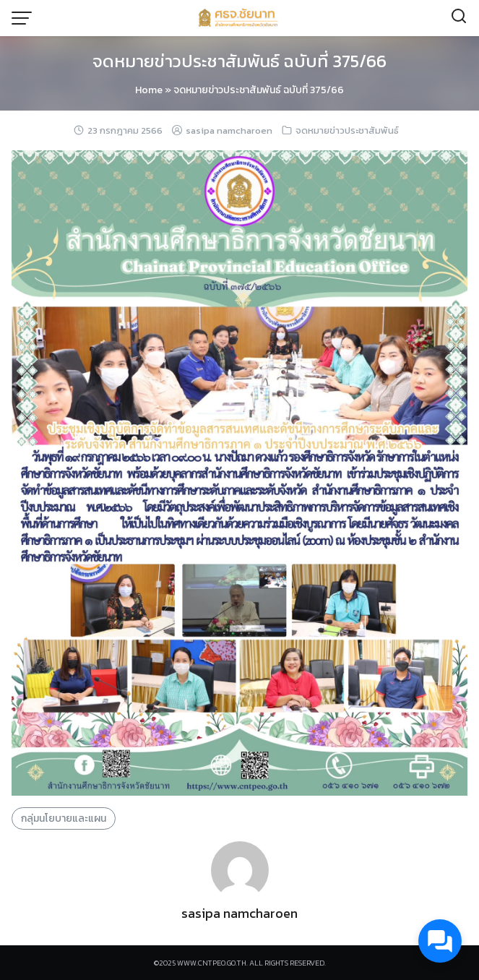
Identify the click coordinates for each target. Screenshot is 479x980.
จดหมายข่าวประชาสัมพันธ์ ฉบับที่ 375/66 (239, 61)
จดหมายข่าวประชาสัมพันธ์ (347, 130)
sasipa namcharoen (229, 130)
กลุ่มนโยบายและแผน (64, 818)
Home (149, 90)
